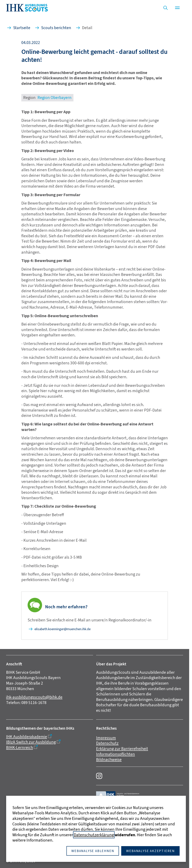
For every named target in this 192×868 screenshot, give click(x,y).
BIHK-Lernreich (20, 747)
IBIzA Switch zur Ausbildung (31, 742)
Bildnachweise (109, 759)
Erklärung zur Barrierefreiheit (122, 749)
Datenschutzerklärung (94, 835)
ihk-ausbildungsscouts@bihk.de (34, 697)
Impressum (106, 738)
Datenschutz (107, 743)
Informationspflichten (116, 754)
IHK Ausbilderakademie (27, 737)
